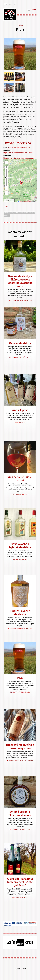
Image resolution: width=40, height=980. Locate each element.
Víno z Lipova (20, 410)
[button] (21, 183)
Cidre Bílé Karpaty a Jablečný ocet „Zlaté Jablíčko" (20, 882)
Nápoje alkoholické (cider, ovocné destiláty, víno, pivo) (19, 213)
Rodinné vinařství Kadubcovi (20, 760)
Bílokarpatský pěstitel (20, 357)
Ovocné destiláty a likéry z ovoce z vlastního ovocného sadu (20, 281)
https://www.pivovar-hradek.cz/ (19, 148)
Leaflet (20, 202)
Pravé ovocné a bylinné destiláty (20, 546)
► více (6, 206)
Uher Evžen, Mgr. (20, 898)
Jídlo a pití (7, 215)
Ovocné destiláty (20, 343)
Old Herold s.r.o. (20, 560)
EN (15, 4)
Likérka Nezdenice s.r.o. (20, 829)
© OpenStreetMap (27, 202)
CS (6, 4)
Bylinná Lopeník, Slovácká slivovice (20, 813)
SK (10, 4)
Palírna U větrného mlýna (20, 628)
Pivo (20, 678)
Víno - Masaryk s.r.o (20, 495)
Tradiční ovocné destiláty (20, 613)
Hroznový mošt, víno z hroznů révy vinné (20, 747)
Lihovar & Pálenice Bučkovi (20, 300)
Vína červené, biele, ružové (20, 479)
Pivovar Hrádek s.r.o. (18, 143)
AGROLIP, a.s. (20, 422)
